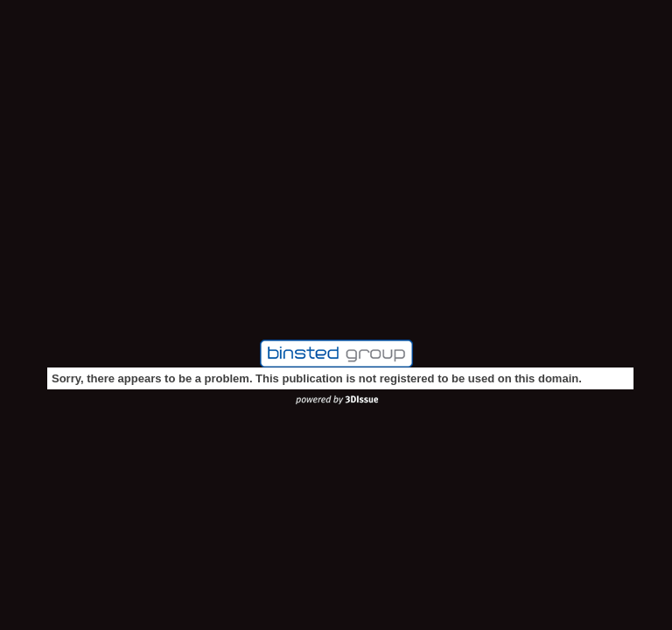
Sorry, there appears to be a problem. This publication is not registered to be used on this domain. (317, 378)
